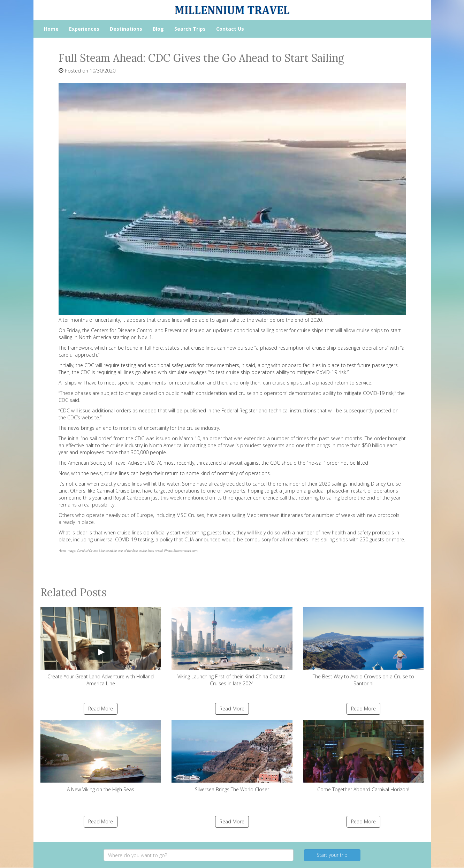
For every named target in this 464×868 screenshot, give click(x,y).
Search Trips (190, 29)
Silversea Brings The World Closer (232, 756)
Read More (101, 709)
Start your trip (332, 855)
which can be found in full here (129, 348)
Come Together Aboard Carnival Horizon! (363, 756)
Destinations (126, 29)
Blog (158, 29)
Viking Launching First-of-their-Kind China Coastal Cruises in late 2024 (232, 647)
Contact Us (230, 29)
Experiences (84, 29)
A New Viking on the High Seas (101, 756)
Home (51, 29)
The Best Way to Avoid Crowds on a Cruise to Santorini (363, 647)
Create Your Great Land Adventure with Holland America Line (101, 647)
